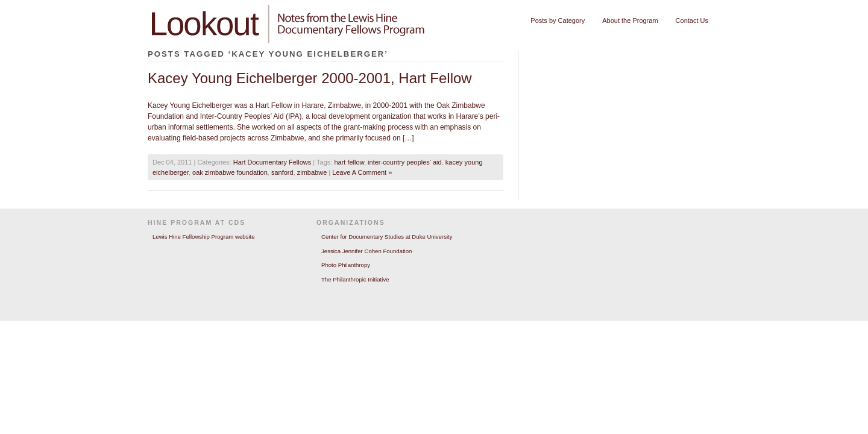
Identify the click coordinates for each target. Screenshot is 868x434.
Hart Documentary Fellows (272, 162)
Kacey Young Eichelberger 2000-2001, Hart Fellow (310, 78)
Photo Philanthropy (346, 265)
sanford (282, 172)
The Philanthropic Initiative (355, 279)
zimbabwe (312, 172)
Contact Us (692, 20)
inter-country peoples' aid (405, 162)
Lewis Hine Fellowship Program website (204, 237)
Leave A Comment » (362, 172)
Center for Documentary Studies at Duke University (387, 237)
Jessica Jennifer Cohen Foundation (366, 251)
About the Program (630, 20)
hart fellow (349, 162)
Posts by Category (558, 20)
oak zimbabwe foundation (230, 172)
